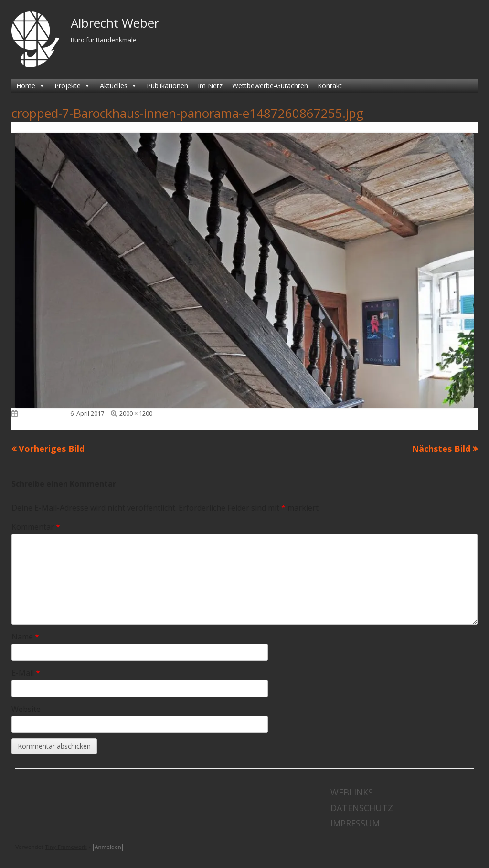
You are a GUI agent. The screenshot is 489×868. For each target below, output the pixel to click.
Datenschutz (362, 808)
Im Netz (210, 86)
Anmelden (108, 847)
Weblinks (352, 792)
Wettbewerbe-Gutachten (270, 86)
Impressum (355, 823)
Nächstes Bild (441, 449)
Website (26, 709)
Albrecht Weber (115, 23)
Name (25, 637)
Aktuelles (118, 86)
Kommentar (36, 527)
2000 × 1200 (136, 413)
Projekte (72, 86)
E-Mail (26, 673)
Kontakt (330, 86)
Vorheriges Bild (52, 449)
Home (31, 86)
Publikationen (167, 86)
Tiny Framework (66, 847)
